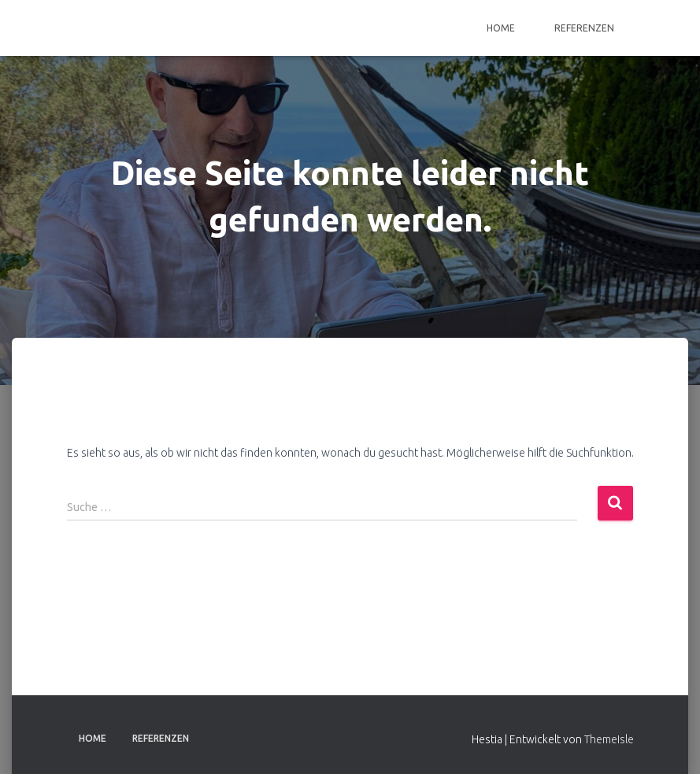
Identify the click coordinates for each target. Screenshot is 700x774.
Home (501, 28)
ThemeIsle (609, 739)
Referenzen (584, 28)
